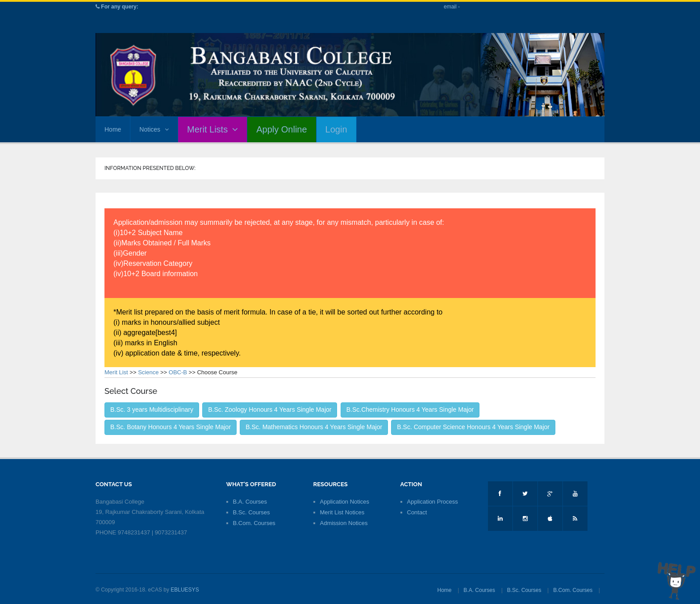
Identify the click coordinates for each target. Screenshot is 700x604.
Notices (154, 129)
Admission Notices (344, 523)
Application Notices (345, 502)
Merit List (116, 372)
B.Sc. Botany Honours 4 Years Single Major (171, 427)
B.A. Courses (250, 502)
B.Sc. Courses (252, 512)
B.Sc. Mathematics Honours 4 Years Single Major (314, 427)
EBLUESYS (185, 590)
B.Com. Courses (254, 523)
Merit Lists (212, 129)
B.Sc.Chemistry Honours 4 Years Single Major (410, 410)
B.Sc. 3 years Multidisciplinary (152, 410)
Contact (417, 512)
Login (336, 129)
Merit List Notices (342, 512)
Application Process (433, 502)
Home (113, 129)
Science (148, 372)
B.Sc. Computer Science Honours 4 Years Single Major (473, 427)
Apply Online (281, 129)
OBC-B (178, 372)
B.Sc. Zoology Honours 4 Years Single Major (270, 410)
